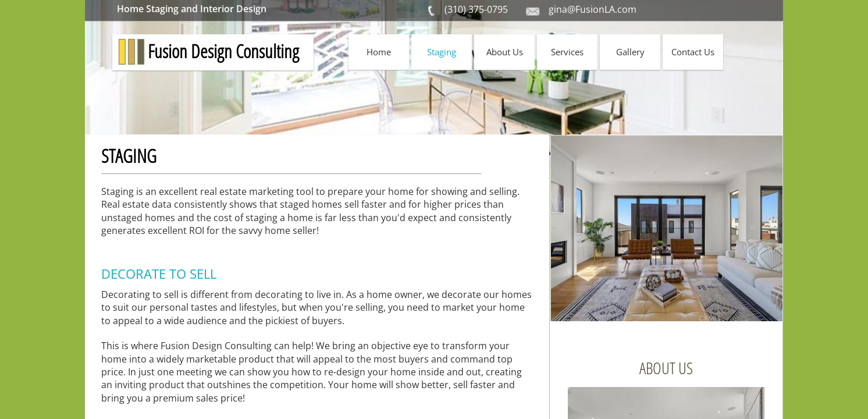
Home (379, 52)
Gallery (630, 52)
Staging (442, 52)
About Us (505, 52)
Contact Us (693, 52)
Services (567, 52)
